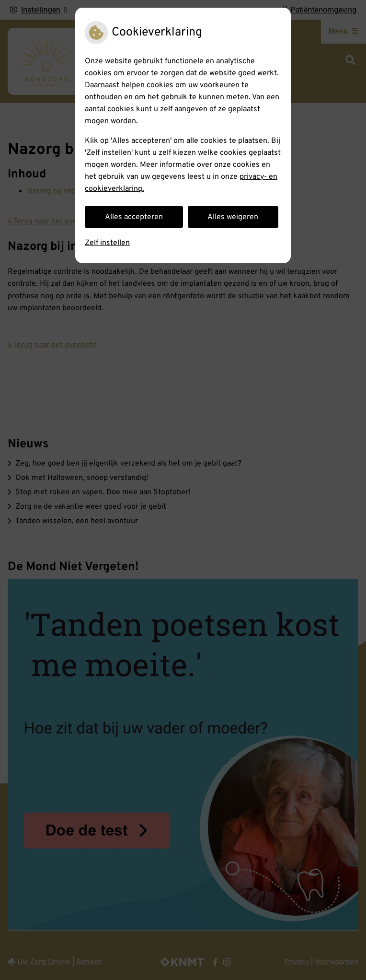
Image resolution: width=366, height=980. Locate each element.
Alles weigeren (233, 217)
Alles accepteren (134, 217)
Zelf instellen (107, 243)
